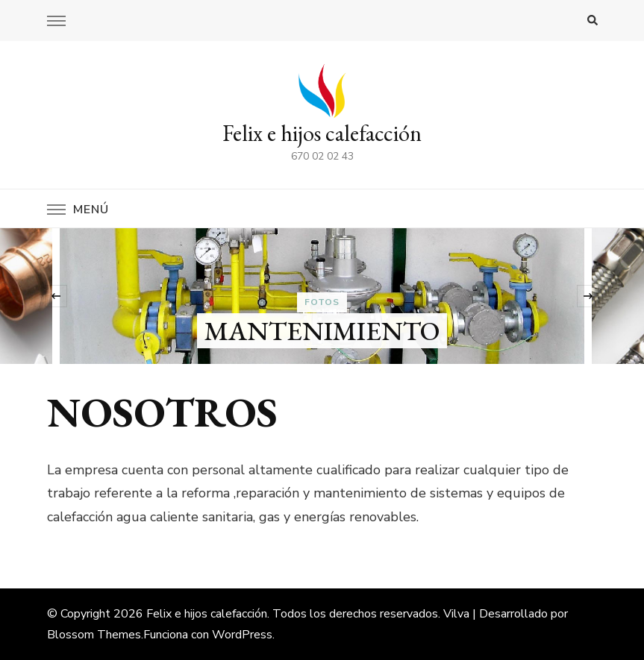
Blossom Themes (94, 635)
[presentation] (56, 296)
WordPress (242, 635)
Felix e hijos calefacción (322, 133)
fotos (322, 302)
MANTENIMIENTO (322, 331)
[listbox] (322, 296)
